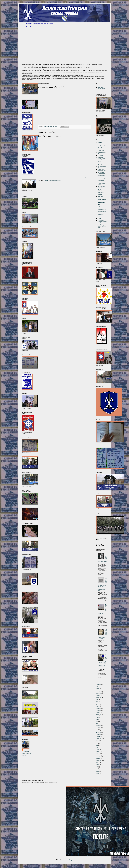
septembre (99, 697)
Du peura (100, 206)
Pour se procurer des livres (102, 200)
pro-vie (99, 218)
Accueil (64, 178)
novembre (99, 694)
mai (97, 722)
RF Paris (100, 195)
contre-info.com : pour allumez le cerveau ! (102, 183)
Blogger (71, 860)
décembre (99, 684)
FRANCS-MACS (102, 210)
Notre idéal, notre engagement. (102, 150)
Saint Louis (100, 215)
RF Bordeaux (101, 193)
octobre (98, 696)
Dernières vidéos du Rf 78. (102, 147)
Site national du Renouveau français (101, 188)
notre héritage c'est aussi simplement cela (102, 226)
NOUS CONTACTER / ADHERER (101, 163)
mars (97, 703)
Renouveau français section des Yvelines (101, 159)
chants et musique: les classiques (102, 180)
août (97, 716)
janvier (98, 690)
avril (97, 686)
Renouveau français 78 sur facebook (101, 89)
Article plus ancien (86, 178)
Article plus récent (43, 178)
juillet (97, 718)
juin (97, 699)
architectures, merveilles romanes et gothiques (102, 222)
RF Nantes (100, 191)
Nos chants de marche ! (101, 176)
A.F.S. (99, 217)
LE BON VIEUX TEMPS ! (101, 204)
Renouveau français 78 (27, 751)
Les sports (100, 208)
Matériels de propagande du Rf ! (102, 170)
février (98, 688)
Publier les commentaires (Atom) (53, 181)
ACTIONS (100, 142)
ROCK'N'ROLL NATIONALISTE (102, 173)
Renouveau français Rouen (101, 197)
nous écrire (100, 144)
